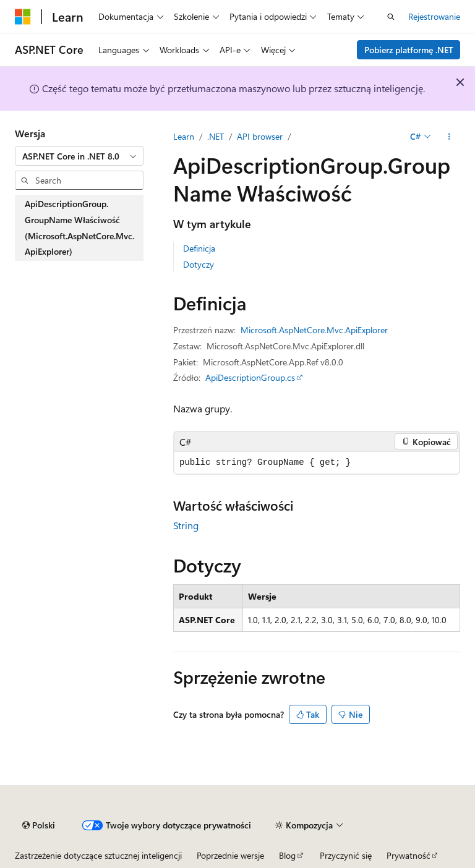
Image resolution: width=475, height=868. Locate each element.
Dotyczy (199, 264)
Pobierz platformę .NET (409, 50)
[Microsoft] (23, 17)
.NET (216, 136)
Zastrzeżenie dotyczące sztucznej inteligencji (98, 855)
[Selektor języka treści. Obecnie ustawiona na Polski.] (39, 825)
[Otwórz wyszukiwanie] (391, 17)
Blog (287, 855)
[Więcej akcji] (449, 137)
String (186, 525)
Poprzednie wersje (230, 855)
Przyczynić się (346, 855)
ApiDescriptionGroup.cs (250, 377)
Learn (184, 136)
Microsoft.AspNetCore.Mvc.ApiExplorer (314, 330)
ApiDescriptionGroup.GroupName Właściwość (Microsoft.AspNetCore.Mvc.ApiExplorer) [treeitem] (79, 228)
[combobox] (79, 156)
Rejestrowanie (434, 16)
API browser (260, 136)
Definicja (199, 248)
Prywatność (409, 855)
